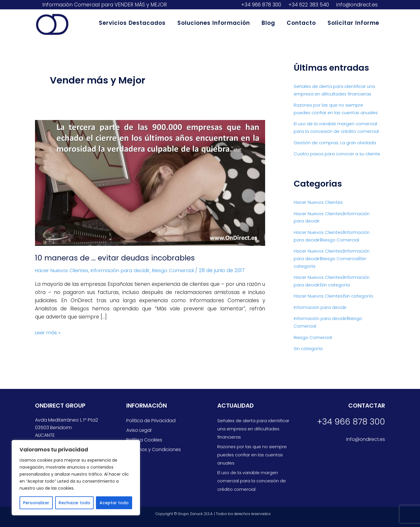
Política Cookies (144, 440)
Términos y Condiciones (154, 449)
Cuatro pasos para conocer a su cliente (337, 153)
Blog (270, 23)
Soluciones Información (216, 23)
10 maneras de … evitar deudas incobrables (117, 258)
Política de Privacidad (151, 421)
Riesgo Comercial (179, 270)
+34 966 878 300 (260, 5)
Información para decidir (124, 270)
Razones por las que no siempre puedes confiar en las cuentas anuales (252, 455)
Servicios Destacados (135, 23)
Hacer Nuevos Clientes (63, 270)
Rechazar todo (75, 503)
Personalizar (36, 503)
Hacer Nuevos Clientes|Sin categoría (333, 295)
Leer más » (48, 332)
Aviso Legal (139, 430)
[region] (76, 478)
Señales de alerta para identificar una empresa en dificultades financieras (253, 429)
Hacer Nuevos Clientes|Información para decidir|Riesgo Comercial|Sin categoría (332, 258)
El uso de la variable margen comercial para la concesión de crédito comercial (252, 481)
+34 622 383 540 (308, 5)
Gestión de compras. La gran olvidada (335, 142)
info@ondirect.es (356, 5)
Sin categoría (308, 347)
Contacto (302, 23)
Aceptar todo (114, 503)
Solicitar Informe (354, 23)
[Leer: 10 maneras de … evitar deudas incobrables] (150, 182)
